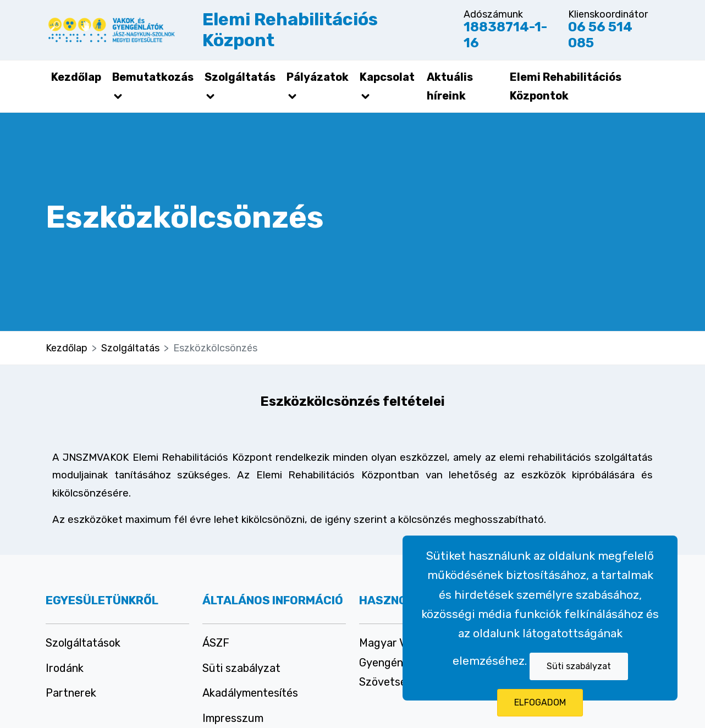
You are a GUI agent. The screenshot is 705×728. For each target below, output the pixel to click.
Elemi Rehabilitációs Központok (566, 86)
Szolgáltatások (83, 643)
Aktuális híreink (450, 86)
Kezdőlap (76, 77)
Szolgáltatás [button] (240, 86)
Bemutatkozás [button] (153, 86)
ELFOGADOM (540, 702)
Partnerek (71, 693)
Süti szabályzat (579, 666)
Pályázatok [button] (318, 86)
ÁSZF (216, 643)
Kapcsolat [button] (387, 86)
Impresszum (233, 718)
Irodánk (65, 668)
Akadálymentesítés (250, 693)
